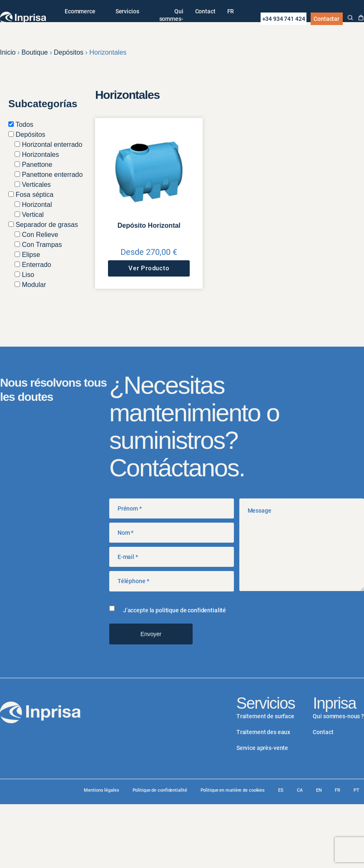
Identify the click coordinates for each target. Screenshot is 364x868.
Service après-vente (262, 748)
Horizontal (33, 205)
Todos (21, 125)
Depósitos (69, 52)
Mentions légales (101, 790)
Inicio (8, 52)
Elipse (27, 255)
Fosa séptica (31, 195)
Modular (30, 285)
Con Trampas (38, 245)
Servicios (127, 11)
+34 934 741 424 (284, 19)
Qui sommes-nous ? (171, 19)
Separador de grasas (43, 225)
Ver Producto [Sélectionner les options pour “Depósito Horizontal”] (149, 268)
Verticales (33, 185)
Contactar (326, 19)
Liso (24, 275)
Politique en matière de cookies (233, 790)
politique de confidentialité (191, 610)
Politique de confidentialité (160, 790)
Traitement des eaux (263, 732)
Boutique (35, 52)
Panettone (33, 165)
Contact (205, 11)
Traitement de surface (265, 716)
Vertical (29, 215)
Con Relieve (36, 235)
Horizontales (37, 155)
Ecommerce (80, 11)
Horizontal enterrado (48, 145)
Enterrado (33, 265)
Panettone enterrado (49, 175)
